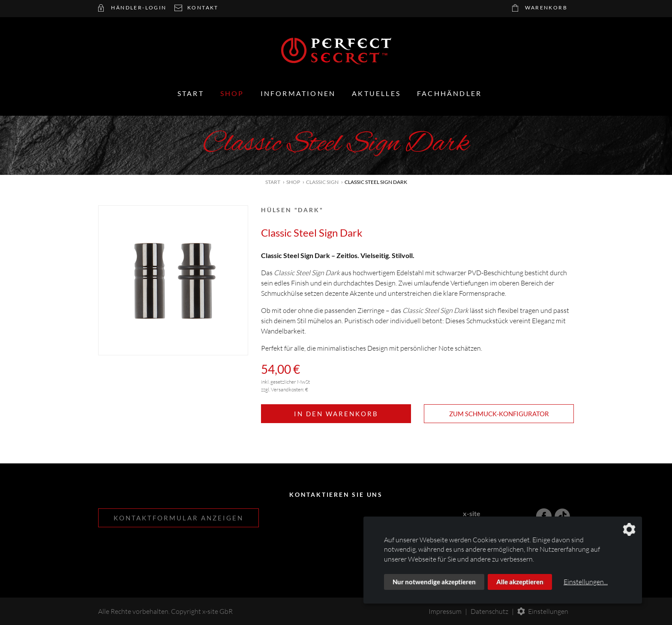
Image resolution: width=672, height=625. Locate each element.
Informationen (298, 93)
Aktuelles (376, 93)
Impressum (445, 611)
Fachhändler (449, 93)
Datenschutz (489, 611)
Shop (232, 93)
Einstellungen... (586, 582)
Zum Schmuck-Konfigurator (499, 414)
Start (191, 93)
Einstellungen (548, 611)
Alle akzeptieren (520, 582)
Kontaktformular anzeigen (178, 518)
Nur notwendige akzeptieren (434, 582)
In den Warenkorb (336, 414)
